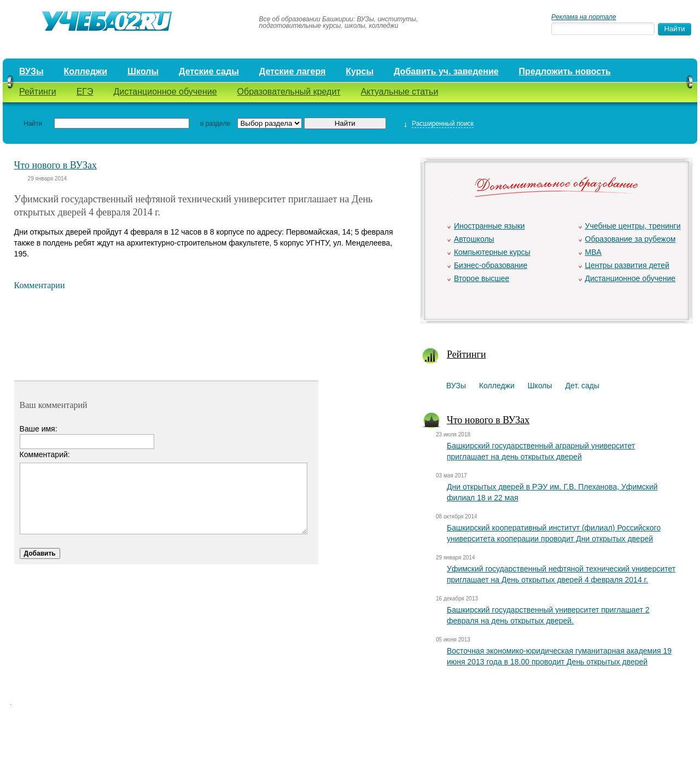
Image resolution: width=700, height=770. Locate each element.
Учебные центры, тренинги (633, 226)
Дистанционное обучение (165, 92)
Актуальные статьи (400, 92)
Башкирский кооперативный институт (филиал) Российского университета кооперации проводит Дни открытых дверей (554, 533)
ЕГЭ (85, 92)
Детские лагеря (293, 71)
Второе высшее (482, 278)
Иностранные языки (489, 226)
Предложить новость (565, 71)
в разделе (215, 124)
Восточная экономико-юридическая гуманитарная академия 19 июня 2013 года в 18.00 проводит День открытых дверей (559, 656)
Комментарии (40, 285)
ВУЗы (31, 71)
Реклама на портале (584, 17)
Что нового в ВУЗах (56, 165)
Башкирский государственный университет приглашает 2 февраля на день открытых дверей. (548, 615)
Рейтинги (38, 92)
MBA (593, 252)
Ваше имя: (39, 429)
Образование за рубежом (631, 239)
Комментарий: (45, 454)
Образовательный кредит (289, 92)
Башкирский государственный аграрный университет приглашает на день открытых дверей (541, 451)
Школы (143, 71)
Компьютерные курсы (492, 252)
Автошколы (474, 239)
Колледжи (86, 71)
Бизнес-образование (491, 265)
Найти (33, 124)
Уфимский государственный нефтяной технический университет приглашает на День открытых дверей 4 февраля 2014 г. (561, 574)
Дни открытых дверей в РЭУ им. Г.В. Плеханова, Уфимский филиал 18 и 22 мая (552, 492)
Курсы (360, 71)
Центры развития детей (627, 265)
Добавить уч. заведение (446, 71)
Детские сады (209, 71)
